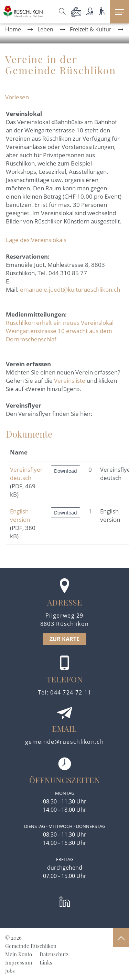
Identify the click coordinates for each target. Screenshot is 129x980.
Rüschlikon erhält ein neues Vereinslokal (60, 323)
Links (46, 962)
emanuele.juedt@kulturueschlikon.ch (70, 289)
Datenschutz (54, 954)
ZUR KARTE (64, 639)
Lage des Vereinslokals (36, 240)
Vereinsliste (70, 381)
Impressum (19, 962)
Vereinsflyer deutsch (26, 474)
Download (66, 471)
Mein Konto (19, 954)
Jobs (10, 971)
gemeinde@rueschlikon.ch (64, 742)
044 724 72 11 (71, 692)
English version (20, 515)
